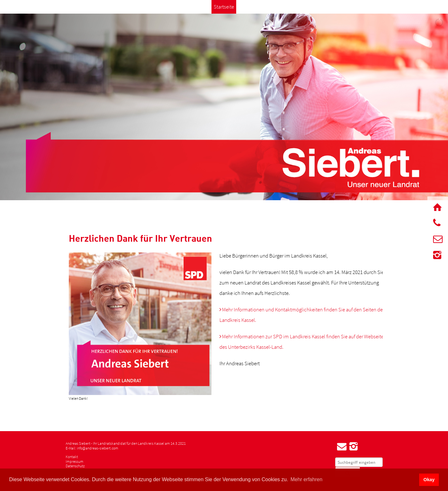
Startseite (224, 7)
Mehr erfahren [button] (306, 479)
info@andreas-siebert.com (97, 448)
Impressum (75, 461)
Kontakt (72, 457)
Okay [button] (429, 480)
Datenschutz (75, 466)
